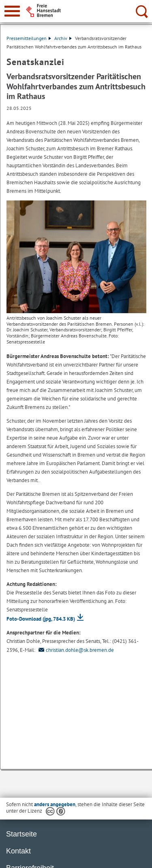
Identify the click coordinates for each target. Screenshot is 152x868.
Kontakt (18, 851)
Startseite (21, 834)
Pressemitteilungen (29, 38)
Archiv (63, 38)
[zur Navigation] (12, 11)
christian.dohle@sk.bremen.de (75, 650)
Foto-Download (41, 619)
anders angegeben (55, 804)
